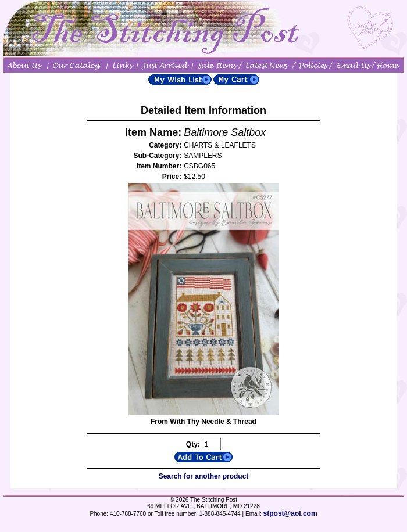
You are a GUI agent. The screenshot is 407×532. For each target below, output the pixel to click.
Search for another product (204, 476)
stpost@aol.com (290, 513)
